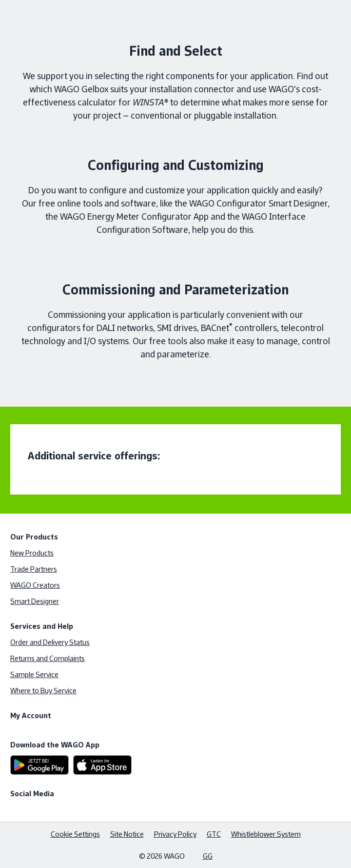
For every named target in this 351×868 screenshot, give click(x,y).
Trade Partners (34, 569)
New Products (32, 553)
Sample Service (34, 674)
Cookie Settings (75, 834)
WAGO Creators (35, 585)
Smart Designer (35, 601)
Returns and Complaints (48, 658)
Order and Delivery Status (50, 642)
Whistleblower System (266, 834)
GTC (214, 834)
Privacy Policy (175, 834)
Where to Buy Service (43, 691)
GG (208, 856)
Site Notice (127, 834)
